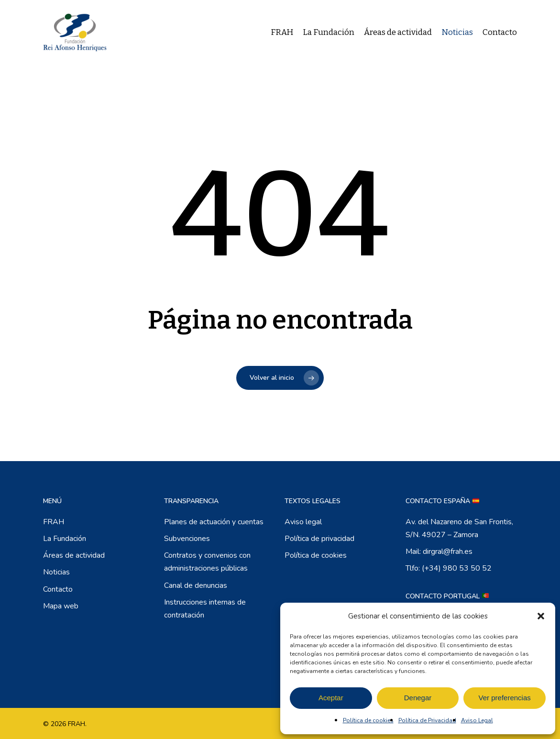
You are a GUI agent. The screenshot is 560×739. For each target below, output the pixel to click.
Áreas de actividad (74, 555)
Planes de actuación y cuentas (214, 522)
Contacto (58, 589)
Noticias (56, 572)
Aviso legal (303, 522)
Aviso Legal (477, 720)
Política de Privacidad (427, 720)
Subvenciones (187, 539)
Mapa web (61, 606)
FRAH (54, 522)
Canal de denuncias (196, 585)
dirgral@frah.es (448, 551)
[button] (541, 616)
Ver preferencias (505, 698)
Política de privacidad (319, 539)
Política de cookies (368, 720)
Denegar (418, 698)
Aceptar (331, 698)
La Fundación (65, 539)
